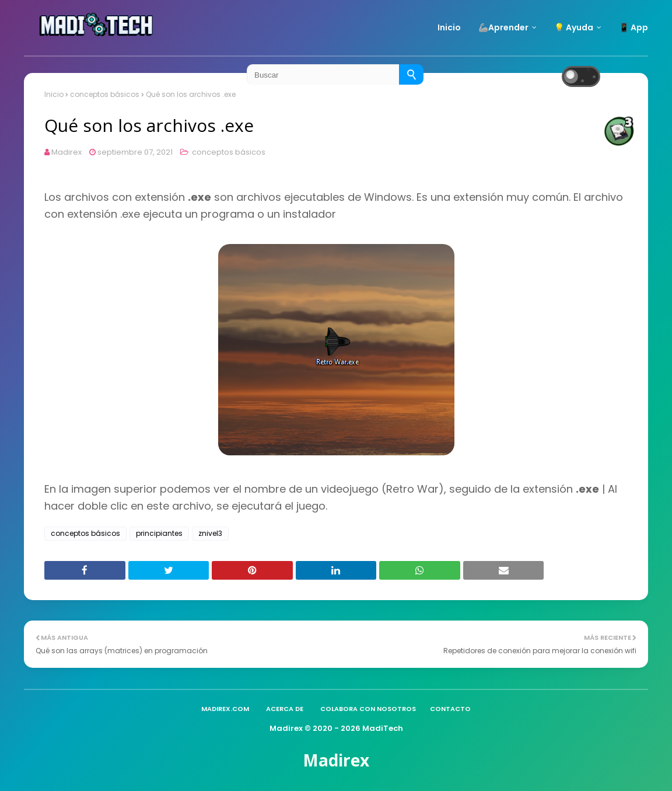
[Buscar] (412, 74)
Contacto (450, 709)
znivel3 (210, 533)
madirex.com (225, 709)
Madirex (66, 152)
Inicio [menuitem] (449, 27)
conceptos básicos (228, 152)
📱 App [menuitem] (633, 27)
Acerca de (285, 709)
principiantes (159, 533)
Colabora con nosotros (368, 709)
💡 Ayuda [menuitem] (574, 27)
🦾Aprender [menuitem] (503, 27)
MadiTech (383, 728)
